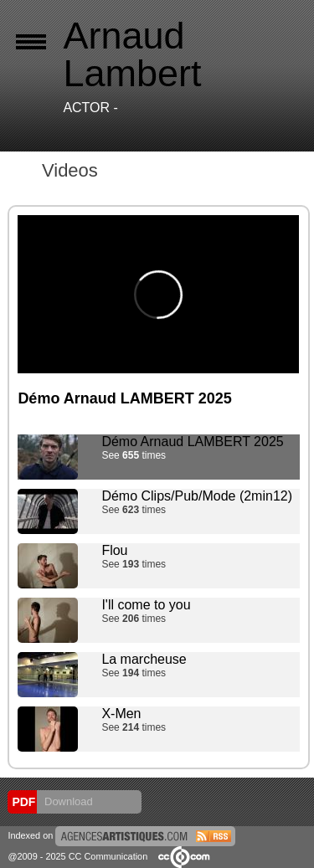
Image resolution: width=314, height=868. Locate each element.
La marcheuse (144, 659)
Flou (114, 550)
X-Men (121, 714)
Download (67, 801)
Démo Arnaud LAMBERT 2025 (192, 442)
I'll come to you (146, 605)
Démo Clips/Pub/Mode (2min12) (197, 496)
